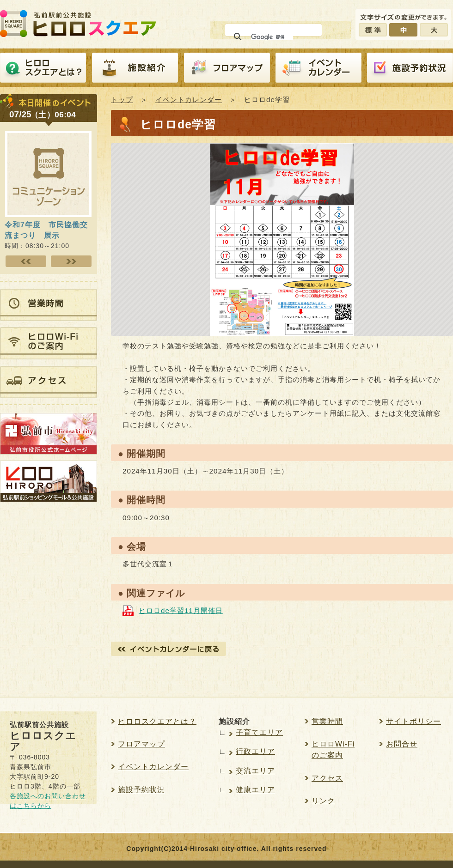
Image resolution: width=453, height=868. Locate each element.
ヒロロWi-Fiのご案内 (333, 750)
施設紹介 (135, 68)
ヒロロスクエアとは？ (43, 68)
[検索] (272, 37)
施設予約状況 (141, 790)
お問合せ (402, 744)
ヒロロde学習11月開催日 (181, 610)
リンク (323, 801)
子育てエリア (259, 732)
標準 (373, 30)
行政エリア (255, 751)
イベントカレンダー (318, 68)
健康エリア (255, 790)
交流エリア (255, 771)
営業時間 (327, 721)
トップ (122, 100)
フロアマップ (227, 68)
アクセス (327, 778)
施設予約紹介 (410, 68)
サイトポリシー (413, 721)
